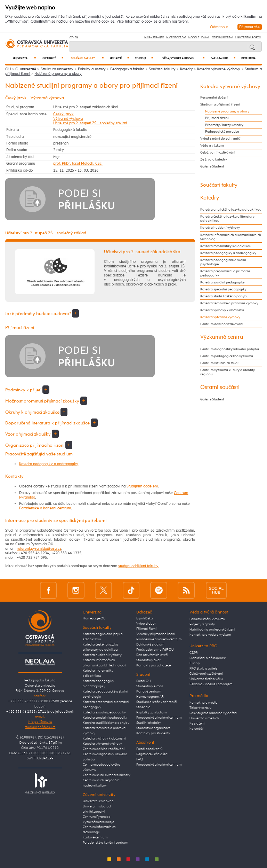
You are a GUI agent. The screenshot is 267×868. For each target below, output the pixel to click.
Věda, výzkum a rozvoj (183, 58)
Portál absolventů (149, 749)
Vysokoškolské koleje (98, 822)
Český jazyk (63, 114)
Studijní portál (223, 37)
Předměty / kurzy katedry (224, 125)
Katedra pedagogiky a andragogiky (49, 464)
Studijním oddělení (142, 486)
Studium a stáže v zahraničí (156, 702)
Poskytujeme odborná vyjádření (213, 713)
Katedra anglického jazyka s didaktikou (231, 210)
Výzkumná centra (222, 337)
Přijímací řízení (217, 118)
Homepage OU (94, 618)
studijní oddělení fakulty (138, 566)
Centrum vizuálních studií (220, 363)
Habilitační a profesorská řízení (212, 630)
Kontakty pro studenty (153, 733)
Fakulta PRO (223, 58)
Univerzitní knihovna (98, 801)
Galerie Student (212, 166)
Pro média (248, 58)
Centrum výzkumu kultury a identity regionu (228, 372)
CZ (71, 37)
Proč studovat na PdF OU (155, 650)
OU (8, 69)
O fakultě (53, 58)
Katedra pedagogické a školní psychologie (223, 262)
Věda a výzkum (212, 146)
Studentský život (148, 660)
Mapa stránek (154, 37)
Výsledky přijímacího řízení (156, 634)
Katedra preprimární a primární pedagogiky (225, 273)
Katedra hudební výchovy (220, 228)
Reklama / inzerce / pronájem (211, 684)
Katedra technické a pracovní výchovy (229, 303)
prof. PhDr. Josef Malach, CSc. (78, 163)
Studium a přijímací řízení (220, 104)
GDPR (194, 653)
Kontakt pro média (204, 703)
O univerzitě (26, 69)
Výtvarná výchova (68, 119)
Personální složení (214, 97)
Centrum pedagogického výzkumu (227, 356)
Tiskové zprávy (200, 708)
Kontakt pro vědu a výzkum (210, 635)
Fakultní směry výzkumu (207, 619)
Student (144, 58)
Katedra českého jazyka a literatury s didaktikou (227, 219)
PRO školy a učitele (203, 668)
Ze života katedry (214, 159)
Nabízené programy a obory (58, 74)
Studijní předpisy (149, 723)
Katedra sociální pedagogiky (222, 282)
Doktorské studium (150, 644)
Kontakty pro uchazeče (153, 665)
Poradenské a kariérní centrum (45, 508)
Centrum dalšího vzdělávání (222, 324)
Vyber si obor (146, 624)
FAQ (140, 759)
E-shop (195, 663)
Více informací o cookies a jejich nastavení (152, 22)
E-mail (206, 37)
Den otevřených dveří (152, 655)
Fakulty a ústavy (92, 69)
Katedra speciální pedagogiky (223, 289)
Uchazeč (119, 58)
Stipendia (143, 707)
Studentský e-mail (149, 686)
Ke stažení (197, 724)
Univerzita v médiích (204, 718)
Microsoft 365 (176, 37)
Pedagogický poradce (222, 132)
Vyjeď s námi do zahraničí (220, 139)
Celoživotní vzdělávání (218, 153)
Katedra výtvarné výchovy (219, 69)
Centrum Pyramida (97, 817)
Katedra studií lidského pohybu (224, 296)
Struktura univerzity (57, 69)
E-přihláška (145, 618)
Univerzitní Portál (249, 37)
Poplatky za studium (151, 712)
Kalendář (196, 729)
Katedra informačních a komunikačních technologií (231, 237)
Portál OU (144, 681)
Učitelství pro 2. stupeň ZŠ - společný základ (90, 123)
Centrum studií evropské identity (107, 775)
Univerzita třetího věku (206, 679)
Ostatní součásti (220, 387)
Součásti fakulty (87, 58)
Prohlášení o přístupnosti (208, 658)
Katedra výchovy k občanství (222, 310)
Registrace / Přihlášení (152, 754)
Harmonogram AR (150, 697)
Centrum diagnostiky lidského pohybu (230, 349)
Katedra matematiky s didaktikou (226, 246)
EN (76, 37)
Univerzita (24, 58)
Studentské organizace (153, 728)
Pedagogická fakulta (127, 69)
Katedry (187, 69)
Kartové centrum (95, 837)
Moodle (194, 37)
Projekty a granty (202, 624)
